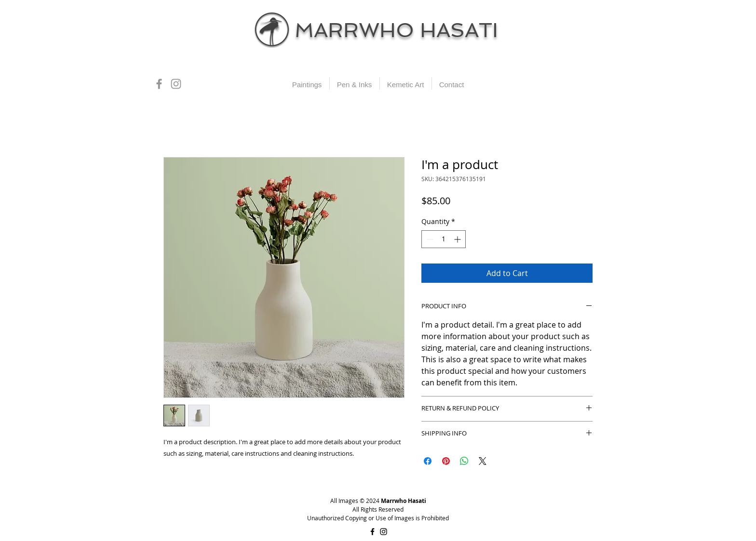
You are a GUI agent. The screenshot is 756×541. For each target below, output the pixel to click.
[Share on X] (483, 461)
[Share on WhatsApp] (464, 461)
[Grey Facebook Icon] (159, 84)
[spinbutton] (444, 239)
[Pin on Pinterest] (446, 461)
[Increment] (458, 239)
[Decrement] (429, 239)
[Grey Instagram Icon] (176, 84)
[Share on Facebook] (428, 461)
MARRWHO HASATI (396, 30)
